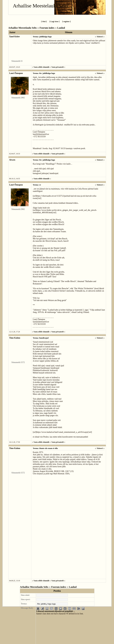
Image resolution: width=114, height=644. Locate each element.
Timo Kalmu (15, 338)
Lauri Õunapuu (16, 73)
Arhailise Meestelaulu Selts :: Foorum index (31, 28)
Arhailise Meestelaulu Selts (41, 6)
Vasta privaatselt (58, 67)
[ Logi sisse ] (54, 21)
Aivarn (12, 160)
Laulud (61, 28)
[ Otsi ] (44, 21)
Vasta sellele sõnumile (41, 67)
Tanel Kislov (15, 37)
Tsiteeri (100, 37)
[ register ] (66, 21)
